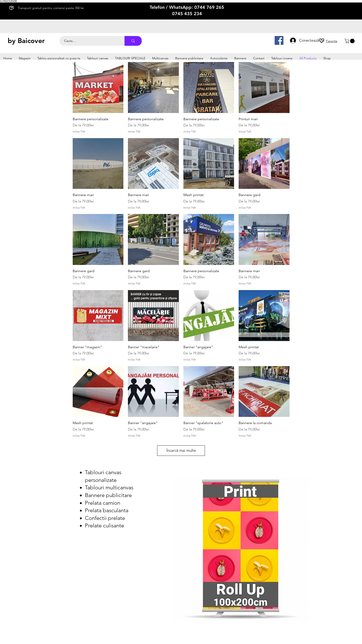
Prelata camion (103, 503)
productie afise (234, 37)
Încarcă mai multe (181, 450)
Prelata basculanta (107, 510)
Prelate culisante (104, 525)
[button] (350, 41)
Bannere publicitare (108, 495)
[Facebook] (279, 40)
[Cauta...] (90, 41)
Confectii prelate (105, 518)
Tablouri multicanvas (109, 487)
